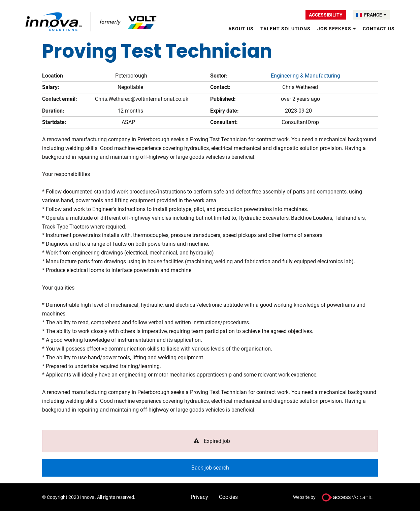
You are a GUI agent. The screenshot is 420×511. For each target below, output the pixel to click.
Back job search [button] (210, 468)
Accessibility (326, 15)
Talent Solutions (285, 29)
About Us (241, 29)
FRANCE (375, 15)
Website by (335, 497)
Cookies (228, 497)
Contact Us (379, 29)
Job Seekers (334, 29)
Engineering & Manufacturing (305, 76)
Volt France (92, 22)
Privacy (199, 497)
